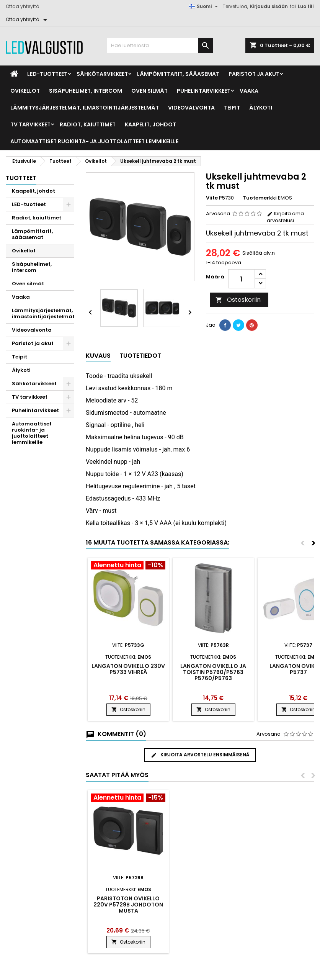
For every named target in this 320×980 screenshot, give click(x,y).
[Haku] (160, 46)
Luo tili (306, 6)
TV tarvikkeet (30, 124)
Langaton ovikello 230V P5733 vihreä (128, 669)
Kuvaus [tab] (98, 356)
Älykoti (261, 108)
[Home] (14, 74)
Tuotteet (21, 178)
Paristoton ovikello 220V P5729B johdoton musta (213, 905)
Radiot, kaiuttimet (88, 124)
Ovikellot (25, 91)
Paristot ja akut (254, 74)
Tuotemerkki (260, 198)
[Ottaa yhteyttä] (28, 20)
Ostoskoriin (238, 300)
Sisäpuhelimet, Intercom (86, 91)
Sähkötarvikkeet (102, 74)
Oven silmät (149, 91)
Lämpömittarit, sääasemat (178, 74)
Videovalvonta (191, 108)
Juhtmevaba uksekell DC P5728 (128, 901)
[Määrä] (242, 279)
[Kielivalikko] (204, 7)
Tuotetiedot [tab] (140, 356)
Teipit (232, 108)
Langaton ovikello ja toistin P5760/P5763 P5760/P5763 (213, 672)
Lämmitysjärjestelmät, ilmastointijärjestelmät (85, 108)
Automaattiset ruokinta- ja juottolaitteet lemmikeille (94, 141)
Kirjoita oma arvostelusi (285, 217)
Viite (212, 198)
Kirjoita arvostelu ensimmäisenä (200, 755)
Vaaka (249, 91)
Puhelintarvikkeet (204, 91)
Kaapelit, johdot (150, 124)
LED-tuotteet (47, 74)
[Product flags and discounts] (128, 566)
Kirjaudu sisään (269, 6)
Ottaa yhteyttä (23, 6)
